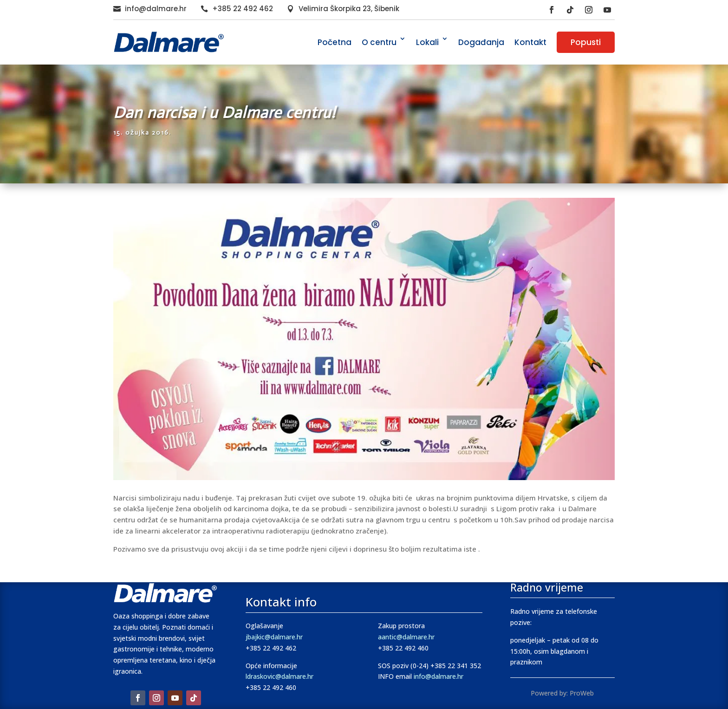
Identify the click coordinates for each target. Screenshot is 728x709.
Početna (335, 42)
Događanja (481, 42)
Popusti (586, 42)
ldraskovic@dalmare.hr (279, 676)
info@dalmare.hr (156, 9)
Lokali (427, 42)
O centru (379, 42)
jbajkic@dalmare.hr (274, 637)
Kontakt (530, 42)
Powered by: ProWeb (562, 693)
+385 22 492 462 (243, 9)
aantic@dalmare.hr (406, 637)
